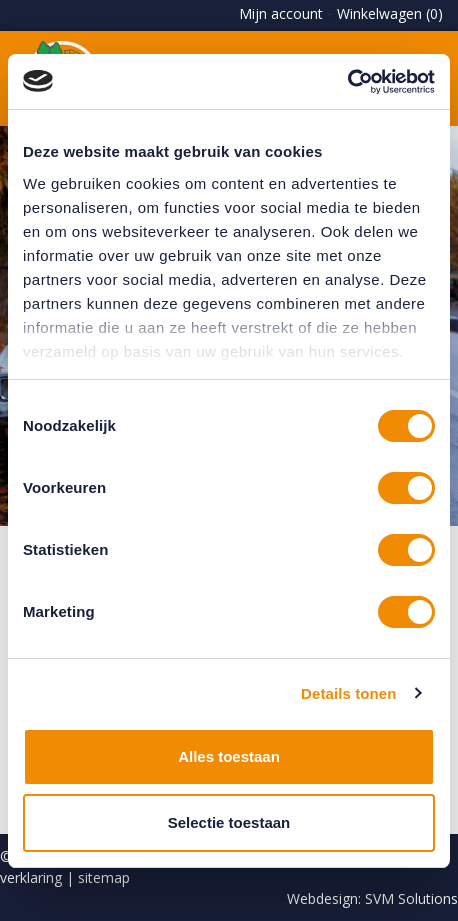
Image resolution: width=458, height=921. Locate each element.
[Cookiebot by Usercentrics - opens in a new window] (347, 82)
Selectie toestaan (229, 822)
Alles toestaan (229, 756)
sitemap (104, 877)
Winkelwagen (390, 13)
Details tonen (348, 693)
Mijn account (281, 13)
